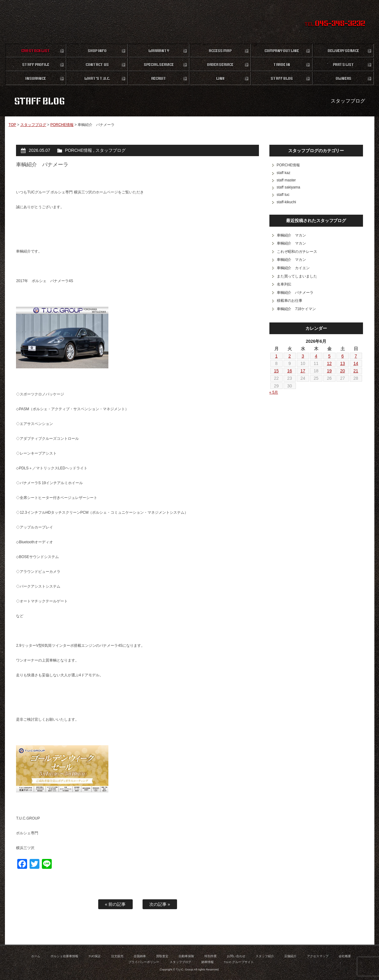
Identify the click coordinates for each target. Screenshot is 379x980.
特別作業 (211, 956)
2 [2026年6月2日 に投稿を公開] (290, 356)
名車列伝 (284, 284)
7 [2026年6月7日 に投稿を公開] (356, 356)
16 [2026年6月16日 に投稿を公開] (290, 371)
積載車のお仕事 (290, 301)
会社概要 (345, 956)
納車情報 (208, 962)
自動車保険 (186, 956)
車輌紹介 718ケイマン (296, 309)
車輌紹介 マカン (292, 235)
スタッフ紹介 (265, 956)
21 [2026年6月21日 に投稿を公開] (356, 371)
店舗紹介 (290, 956)
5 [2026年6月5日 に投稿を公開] (329, 356)
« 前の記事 (115, 904)
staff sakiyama (288, 187)
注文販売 (117, 956)
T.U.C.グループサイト (239, 962)
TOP (12, 125)
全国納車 (140, 956)
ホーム (36, 956)
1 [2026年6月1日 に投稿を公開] (276, 356)
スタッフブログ (33, 125)
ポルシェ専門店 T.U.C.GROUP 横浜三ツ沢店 (189, 22)
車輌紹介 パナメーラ (295, 293)
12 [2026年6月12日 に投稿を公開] (329, 363)
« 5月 (274, 392)
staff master (286, 180)
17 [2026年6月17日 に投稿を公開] (303, 371)
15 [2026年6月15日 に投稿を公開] (276, 371)
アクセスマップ (318, 956)
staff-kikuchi (286, 202)
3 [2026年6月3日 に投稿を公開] (303, 356)
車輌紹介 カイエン (293, 268)
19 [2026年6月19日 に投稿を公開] (329, 371)
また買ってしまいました (297, 276)
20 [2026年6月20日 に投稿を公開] (343, 371)
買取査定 (162, 956)
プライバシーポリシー (144, 962)
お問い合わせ (236, 956)
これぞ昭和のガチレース (297, 252)
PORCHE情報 (62, 125)
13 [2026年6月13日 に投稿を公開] (343, 363)
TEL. (335, 24)
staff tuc (283, 195)
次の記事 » (160, 904)
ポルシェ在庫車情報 (64, 956)
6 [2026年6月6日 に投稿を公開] (343, 356)
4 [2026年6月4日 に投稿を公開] (316, 356)
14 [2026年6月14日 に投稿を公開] (356, 363)
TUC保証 (95, 956)
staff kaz (284, 173)
